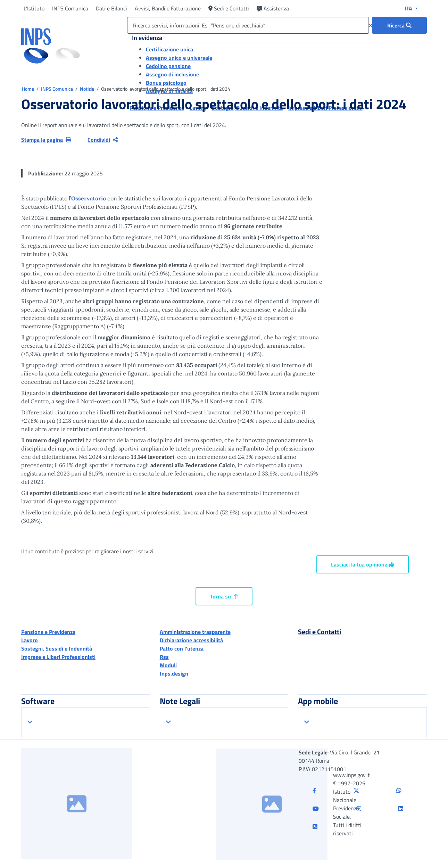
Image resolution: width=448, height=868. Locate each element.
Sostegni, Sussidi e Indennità (57, 648)
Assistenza (273, 8)
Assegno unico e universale (179, 58)
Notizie (87, 89)
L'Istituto (34, 8)
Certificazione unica (169, 49)
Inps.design (174, 673)
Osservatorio (89, 198)
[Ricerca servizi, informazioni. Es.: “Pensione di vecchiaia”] (248, 25)
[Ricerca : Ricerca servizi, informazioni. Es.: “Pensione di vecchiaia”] (399, 25)
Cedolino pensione (168, 66)
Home (28, 89)
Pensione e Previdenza (48, 632)
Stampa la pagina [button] (46, 140)
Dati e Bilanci (111, 8)
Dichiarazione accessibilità (191, 640)
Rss (164, 657)
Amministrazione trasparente (195, 632)
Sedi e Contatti (229, 8)
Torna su (224, 596)
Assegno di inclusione (172, 74)
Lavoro (30, 640)
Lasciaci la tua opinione (363, 564)
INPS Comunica (70, 8)
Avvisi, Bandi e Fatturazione (168, 8)
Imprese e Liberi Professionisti (58, 657)
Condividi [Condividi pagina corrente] (103, 140)
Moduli (168, 665)
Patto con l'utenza (182, 648)
